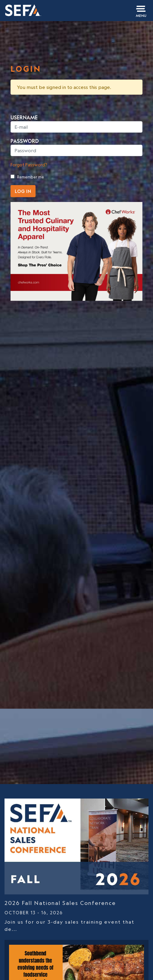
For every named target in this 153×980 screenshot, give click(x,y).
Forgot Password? (29, 165)
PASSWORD (25, 141)
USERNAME (24, 118)
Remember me (31, 177)
